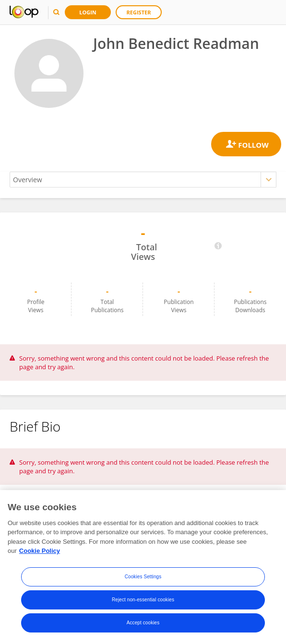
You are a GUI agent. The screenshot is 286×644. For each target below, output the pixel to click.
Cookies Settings (143, 577)
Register (139, 12)
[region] (143, 567)
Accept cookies (143, 623)
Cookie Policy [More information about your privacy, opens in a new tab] (40, 551)
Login (88, 12)
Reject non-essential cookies (143, 600)
